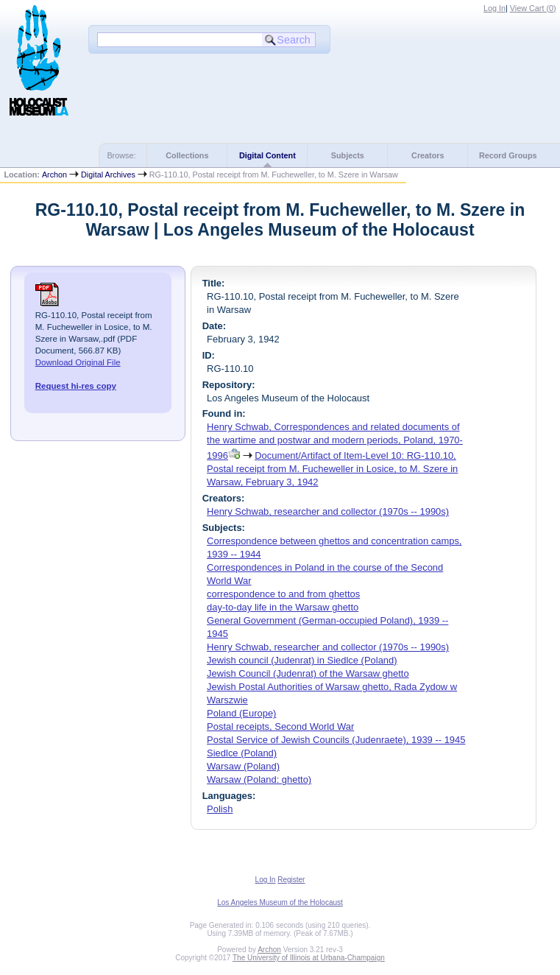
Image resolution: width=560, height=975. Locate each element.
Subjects (348, 155)
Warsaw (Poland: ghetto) (259, 779)
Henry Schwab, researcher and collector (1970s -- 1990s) (328, 511)
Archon (54, 175)
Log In (495, 8)
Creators (428, 155)
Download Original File (78, 362)
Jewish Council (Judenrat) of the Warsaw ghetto (308, 673)
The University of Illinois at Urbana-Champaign (309, 958)
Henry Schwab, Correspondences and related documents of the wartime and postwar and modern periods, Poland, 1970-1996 (335, 441)
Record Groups (508, 155)
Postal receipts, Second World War (280, 726)
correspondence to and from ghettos (283, 594)
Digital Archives (108, 175)
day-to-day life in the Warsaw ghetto (283, 607)
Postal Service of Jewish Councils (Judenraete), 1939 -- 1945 (336, 740)
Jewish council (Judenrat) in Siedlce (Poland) (302, 660)
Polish (220, 809)
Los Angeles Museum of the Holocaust (280, 902)
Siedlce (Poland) (242, 753)
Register (291, 880)
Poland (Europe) (241, 713)
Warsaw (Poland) (243, 766)
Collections (187, 155)
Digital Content (267, 155)
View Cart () (533, 8)
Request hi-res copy (76, 386)
